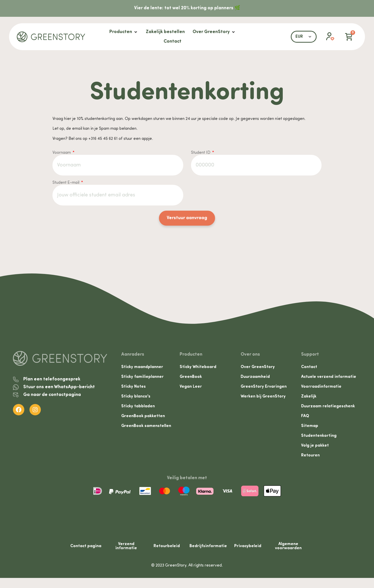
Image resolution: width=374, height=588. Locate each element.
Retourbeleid (167, 548)
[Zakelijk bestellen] (165, 32)
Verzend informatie (126, 548)
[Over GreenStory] (214, 32)
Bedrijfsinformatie (208, 548)
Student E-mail (66, 183)
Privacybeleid (248, 548)
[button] (327, 37)
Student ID (201, 153)
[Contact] (173, 41)
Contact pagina (86, 548)
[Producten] (124, 32)
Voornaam (62, 153)
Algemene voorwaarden (288, 548)
